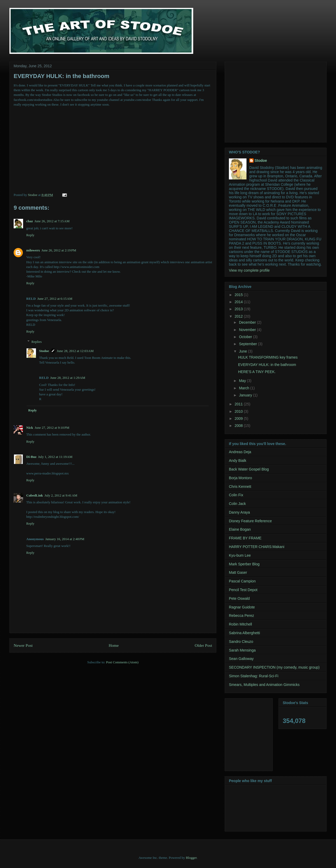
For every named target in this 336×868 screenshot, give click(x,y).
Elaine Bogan (240, 529)
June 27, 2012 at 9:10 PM (52, 428)
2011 (239, 404)
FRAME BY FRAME (245, 538)
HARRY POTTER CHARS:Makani (257, 547)
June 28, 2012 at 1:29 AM (68, 378)
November (248, 330)
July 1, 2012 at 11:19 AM (55, 457)
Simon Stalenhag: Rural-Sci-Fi (254, 676)
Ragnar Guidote (242, 607)
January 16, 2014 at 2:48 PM (65, 539)
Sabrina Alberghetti (244, 633)
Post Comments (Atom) (122, 662)
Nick (30, 428)
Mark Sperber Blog (244, 564)
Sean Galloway (241, 659)
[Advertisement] (273, 101)
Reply (30, 235)
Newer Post (23, 645)
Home (114, 645)
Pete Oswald (239, 598)
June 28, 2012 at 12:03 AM (75, 351)
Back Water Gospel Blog (249, 469)
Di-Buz (31, 457)
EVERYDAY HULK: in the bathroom (267, 365)
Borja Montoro (240, 478)
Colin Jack (237, 504)
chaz (30, 221)
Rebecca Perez (241, 616)
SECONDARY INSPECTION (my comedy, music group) (274, 667)
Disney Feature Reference (250, 521)
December (248, 322)
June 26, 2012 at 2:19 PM (59, 250)
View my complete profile (249, 270)
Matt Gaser (238, 572)
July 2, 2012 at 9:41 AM (61, 495)
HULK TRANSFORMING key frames (268, 357)
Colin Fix (236, 495)
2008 (239, 426)
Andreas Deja (240, 452)
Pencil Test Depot (243, 590)
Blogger (191, 858)
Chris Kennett (240, 487)
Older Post (203, 645)
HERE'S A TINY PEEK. (257, 372)
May (243, 381)
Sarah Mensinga (242, 650)
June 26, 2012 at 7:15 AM (52, 221)
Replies (37, 341)
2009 (239, 419)
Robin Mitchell (240, 624)
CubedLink (35, 495)
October (246, 337)
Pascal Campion (242, 581)
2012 (239, 316)
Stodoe (44, 351)
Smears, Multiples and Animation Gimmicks (264, 685)
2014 (239, 302)
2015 (239, 295)
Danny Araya (239, 512)
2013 (239, 309)
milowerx (33, 250)
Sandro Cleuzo (241, 642)
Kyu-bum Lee (240, 555)
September (248, 344)
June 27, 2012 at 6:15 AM (55, 299)
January (246, 395)
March (245, 388)
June (243, 351)
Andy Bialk (238, 461)
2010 (239, 411)
